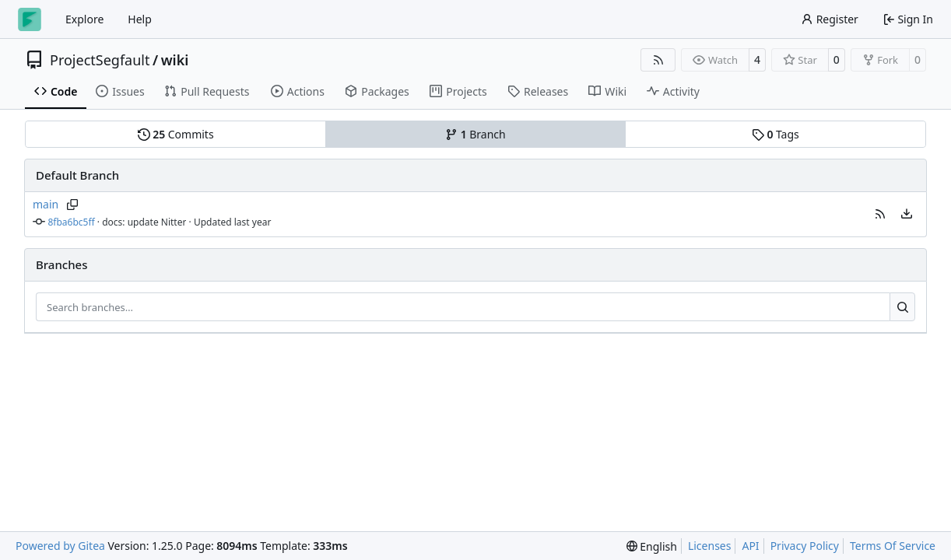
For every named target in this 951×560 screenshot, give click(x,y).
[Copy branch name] (72, 205)
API (750, 546)
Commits (176, 134)
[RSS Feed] (658, 60)
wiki (175, 60)
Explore (84, 19)
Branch (475, 134)
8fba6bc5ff (72, 222)
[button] (880, 214)
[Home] (30, 19)
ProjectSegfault (100, 60)
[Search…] (902, 307)
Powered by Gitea (60, 546)
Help (140, 19)
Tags (776, 134)
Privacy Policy (805, 546)
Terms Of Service (893, 546)
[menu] (907, 214)
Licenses (710, 546)
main (46, 204)
